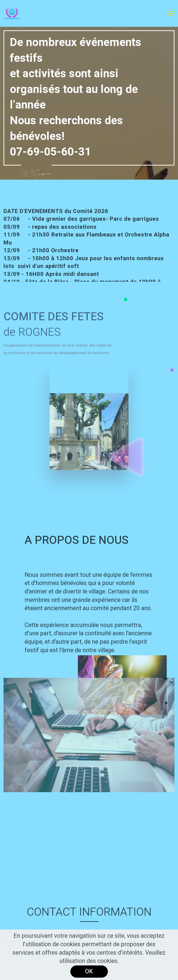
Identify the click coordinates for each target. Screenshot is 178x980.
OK (89, 972)
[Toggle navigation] (171, 13)
